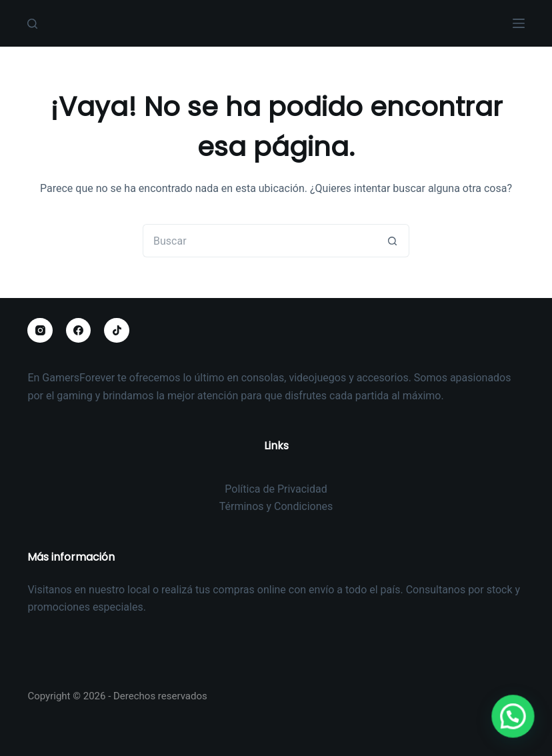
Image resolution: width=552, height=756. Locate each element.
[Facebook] (79, 331)
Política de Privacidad (276, 489)
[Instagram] (40, 331)
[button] (518, 729)
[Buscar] (32, 24)
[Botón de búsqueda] (393, 241)
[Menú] (519, 23)
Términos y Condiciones (276, 506)
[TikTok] (117, 331)
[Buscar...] (259, 241)
